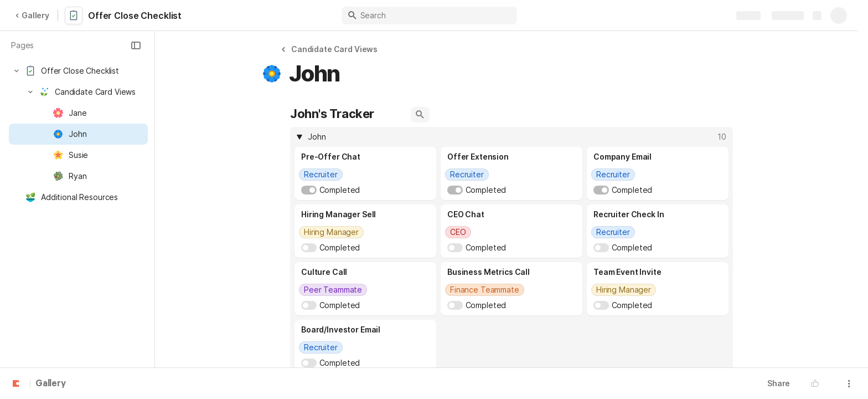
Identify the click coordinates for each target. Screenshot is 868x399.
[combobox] (365, 175)
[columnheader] (512, 137)
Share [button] (779, 383)
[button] (136, 45)
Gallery (32, 15)
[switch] (309, 190)
